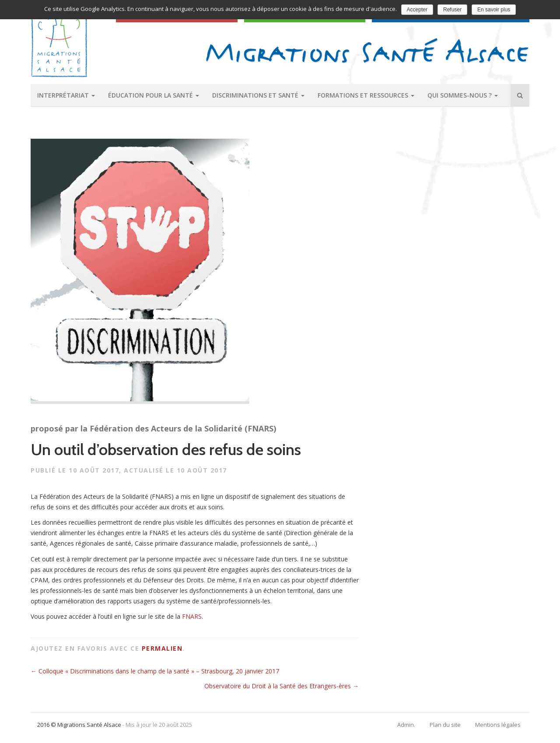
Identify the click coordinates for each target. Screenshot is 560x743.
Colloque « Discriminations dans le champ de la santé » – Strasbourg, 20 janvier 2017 (155, 671)
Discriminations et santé (258, 95)
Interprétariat (66, 95)
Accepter (417, 10)
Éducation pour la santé (154, 95)
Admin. (406, 725)
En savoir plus (494, 10)
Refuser (452, 10)
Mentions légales (498, 725)
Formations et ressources (366, 95)
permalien (162, 648)
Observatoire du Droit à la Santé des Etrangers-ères (282, 686)
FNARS (192, 616)
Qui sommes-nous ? (463, 95)
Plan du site (445, 725)
